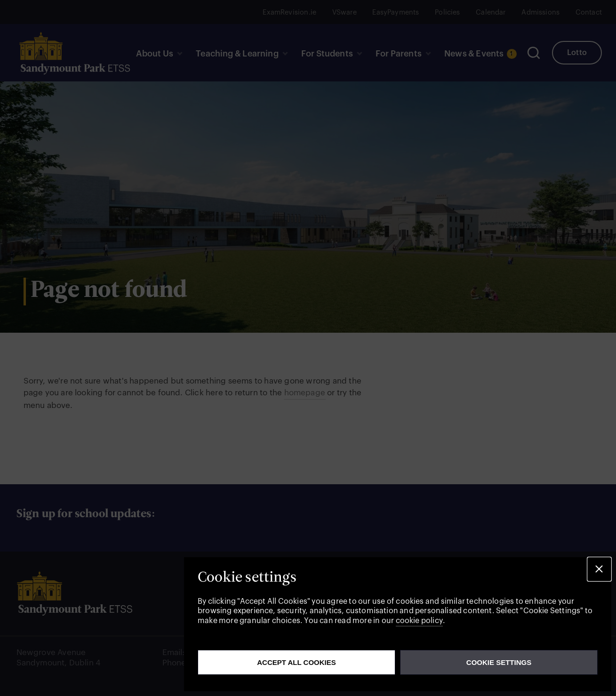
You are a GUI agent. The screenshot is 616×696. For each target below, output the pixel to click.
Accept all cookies (296, 662)
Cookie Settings (499, 662)
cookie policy (419, 621)
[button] (599, 569)
